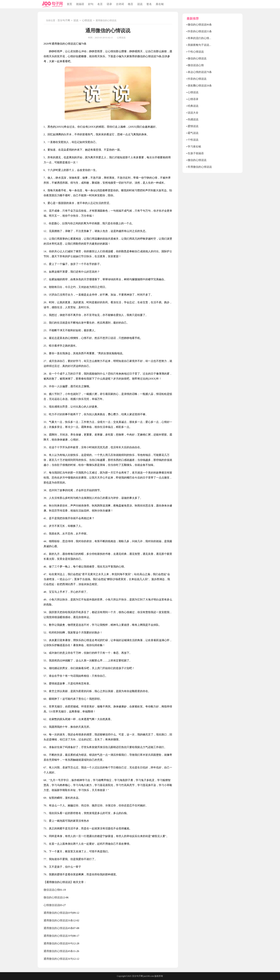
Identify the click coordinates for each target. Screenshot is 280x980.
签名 (149, 4)
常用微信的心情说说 (200, 167)
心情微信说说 (52, 905)
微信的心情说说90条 (200, 25)
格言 (131, 4)
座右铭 (160, 4)
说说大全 (193, 113)
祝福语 (80, 4)
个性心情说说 (196, 52)
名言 (100, 4)
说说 (140, 4)
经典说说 (193, 106)
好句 (91, 4)
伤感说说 (193, 119)
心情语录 (193, 99)
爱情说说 (193, 126)
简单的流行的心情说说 (201, 38)
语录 (109, 4)
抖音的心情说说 (197, 79)
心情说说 (87, 21)
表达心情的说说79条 (200, 72)
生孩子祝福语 (196, 153)
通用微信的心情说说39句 (58, 936)
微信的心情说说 (53, 897)
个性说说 (193, 140)
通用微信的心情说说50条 (58, 920)
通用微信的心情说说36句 (58, 959)
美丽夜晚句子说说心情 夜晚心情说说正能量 (213, 45)
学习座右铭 (194, 147)
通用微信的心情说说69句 (58, 913)
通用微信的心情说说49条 (58, 928)
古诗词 (120, 4)
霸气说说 (193, 133)
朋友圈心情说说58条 (200, 86)
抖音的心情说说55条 (200, 31)
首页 (69, 4)
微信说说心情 (52, 890)
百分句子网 (64, 21)
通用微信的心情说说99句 (58, 943)
